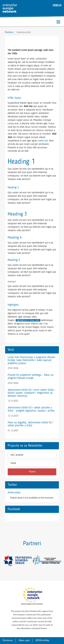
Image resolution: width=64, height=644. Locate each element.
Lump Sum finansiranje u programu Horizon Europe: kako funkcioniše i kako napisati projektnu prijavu (31, 360)
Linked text (43, 141)
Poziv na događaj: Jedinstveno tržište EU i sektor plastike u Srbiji (30, 424)
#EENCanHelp (14, 493)
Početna (9, 32)
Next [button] (59, 560)
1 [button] (27, 571)
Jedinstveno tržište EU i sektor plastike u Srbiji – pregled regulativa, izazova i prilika (31, 409)
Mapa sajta (24, 640)
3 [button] (37, 571)
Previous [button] (5, 560)
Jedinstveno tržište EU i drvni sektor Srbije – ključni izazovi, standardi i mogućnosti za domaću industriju (32, 393)
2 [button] (32, 571)
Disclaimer (8, 640)
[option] (17, 560)
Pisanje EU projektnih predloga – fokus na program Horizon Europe (31, 377)
